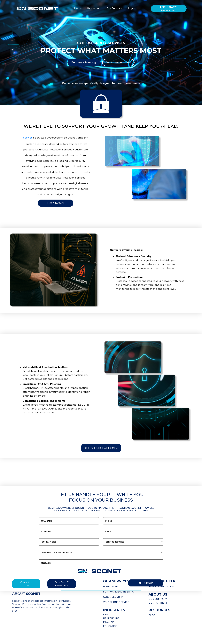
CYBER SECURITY (113, 597)
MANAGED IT (111, 587)
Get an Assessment (118, 62)
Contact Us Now (26, 584)
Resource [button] (93, 8)
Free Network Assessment (169, 9)
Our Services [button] (114, 8)
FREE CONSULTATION (161, 587)
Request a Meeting (84, 62)
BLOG (152, 615)
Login (132, 8)
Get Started (56, 203)
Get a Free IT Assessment (62, 584)
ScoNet (28, 138)
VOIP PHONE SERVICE (116, 602)
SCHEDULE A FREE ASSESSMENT (101, 448)
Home (78, 8)
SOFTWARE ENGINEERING (118, 592)
